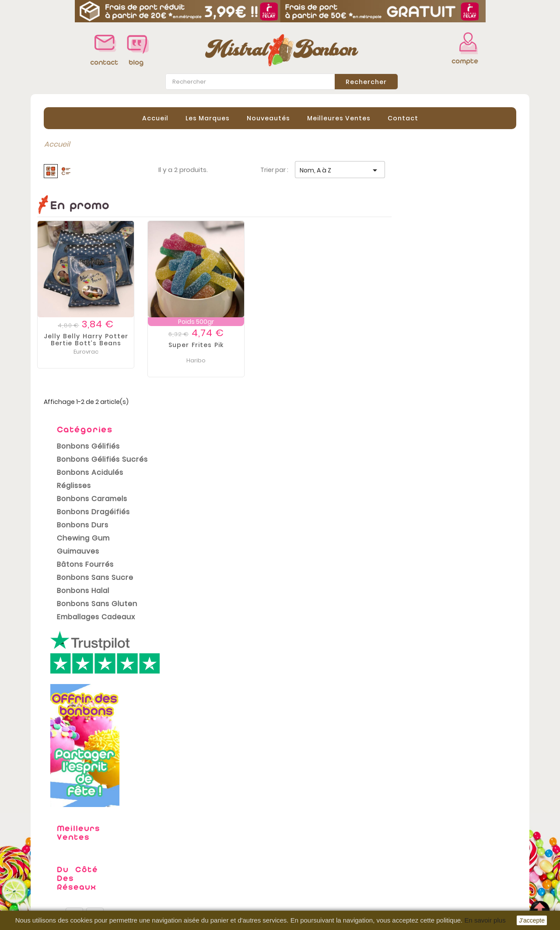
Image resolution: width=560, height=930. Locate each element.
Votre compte (312, 827)
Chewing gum (77, 279)
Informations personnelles (332, 837)
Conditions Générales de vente (216, 865)
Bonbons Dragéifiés (87, 253)
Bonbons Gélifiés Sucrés (96, 200)
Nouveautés (268, 118)
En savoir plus (485, 920)
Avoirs (297, 863)
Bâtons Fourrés (79, 305)
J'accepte (532, 920)
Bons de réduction (318, 889)
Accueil (155, 118)
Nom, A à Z (465, 170)
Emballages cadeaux (89, 358)
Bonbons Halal (77, 332)
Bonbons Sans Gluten (91, 345)
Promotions (57, 839)
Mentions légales (192, 852)
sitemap (177, 904)
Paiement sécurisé (194, 878)
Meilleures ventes (68, 865)
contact (102, 62)
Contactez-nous (191, 891)
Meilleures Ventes (339, 118)
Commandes (310, 850)
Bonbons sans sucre (89, 318)
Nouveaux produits (70, 852)
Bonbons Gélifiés (82, 187)
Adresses (303, 876)
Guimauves (72, 292)
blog (136, 62)
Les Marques (208, 118)
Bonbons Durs (76, 266)
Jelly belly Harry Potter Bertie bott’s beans (211, 339)
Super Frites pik (321, 344)
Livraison (177, 839)
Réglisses (67, 226)
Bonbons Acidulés (84, 213)
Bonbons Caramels (86, 240)
